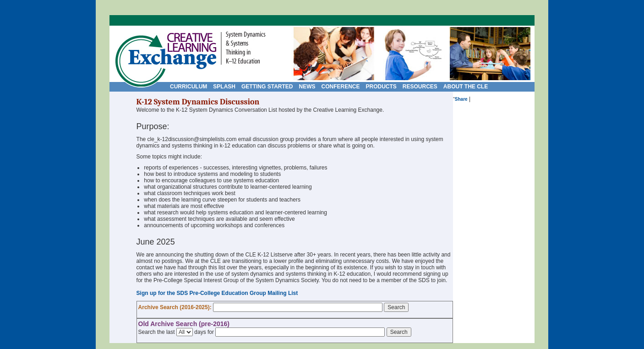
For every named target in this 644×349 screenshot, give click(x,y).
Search (396, 307)
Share (461, 99)
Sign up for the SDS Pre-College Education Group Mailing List (217, 293)
